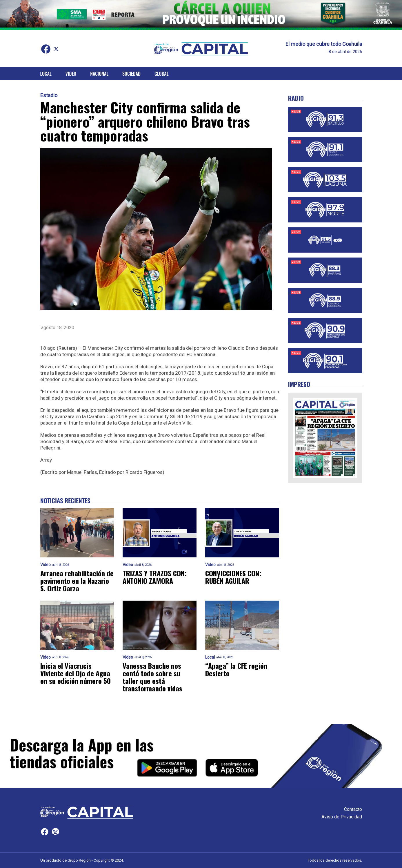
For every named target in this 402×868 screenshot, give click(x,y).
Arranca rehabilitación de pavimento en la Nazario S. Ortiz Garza (77, 581)
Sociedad (131, 74)
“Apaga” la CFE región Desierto (236, 669)
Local (46, 74)
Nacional (99, 74)
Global (162, 74)
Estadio (49, 95)
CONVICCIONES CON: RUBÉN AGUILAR (233, 577)
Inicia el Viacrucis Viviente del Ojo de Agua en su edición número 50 (76, 673)
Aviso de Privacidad (342, 817)
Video (71, 74)
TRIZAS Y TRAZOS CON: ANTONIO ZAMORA (155, 577)
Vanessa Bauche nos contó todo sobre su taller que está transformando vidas (152, 677)
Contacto (353, 809)
